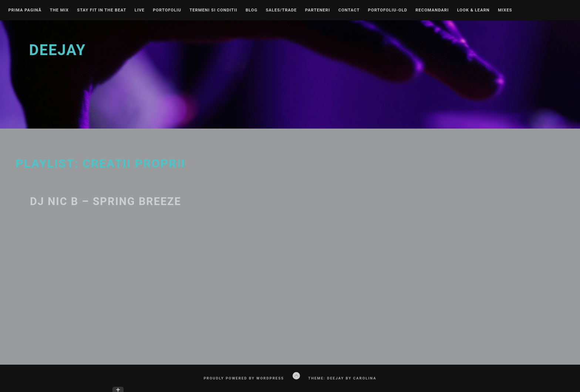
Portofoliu (167, 10)
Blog (252, 10)
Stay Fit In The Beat (102, 10)
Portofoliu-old (388, 10)
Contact (349, 10)
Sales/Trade (281, 10)
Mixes (505, 10)
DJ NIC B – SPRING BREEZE (106, 201)
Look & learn (473, 10)
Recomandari (432, 10)
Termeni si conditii (213, 10)
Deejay (57, 50)
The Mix (59, 10)
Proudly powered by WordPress (244, 378)
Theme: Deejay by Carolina (342, 378)
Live (140, 10)
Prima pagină (25, 10)
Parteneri (318, 10)
